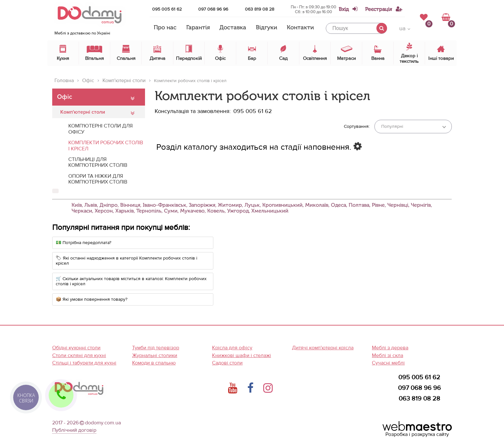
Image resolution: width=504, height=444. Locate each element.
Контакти (300, 28)
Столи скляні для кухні (79, 355)
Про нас (165, 28)
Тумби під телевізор (156, 348)
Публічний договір (74, 430)
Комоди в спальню (154, 363)
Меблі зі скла (388, 355)
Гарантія (198, 28)
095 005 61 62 (167, 9)
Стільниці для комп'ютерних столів (98, 162)
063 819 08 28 (260, 9)
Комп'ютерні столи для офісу (101, 129)
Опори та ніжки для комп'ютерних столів (98, 179)
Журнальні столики (155, 355)
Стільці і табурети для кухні (84, 363)
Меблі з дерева (390, 348)
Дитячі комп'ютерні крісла (323, 348)
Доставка (233, 28)
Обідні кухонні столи (76, 348)
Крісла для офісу (232, 348)
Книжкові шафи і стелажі (242, 355)
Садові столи (227, 363)
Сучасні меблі (388, 363)
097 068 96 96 (213, 9)
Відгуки (267, 28)
